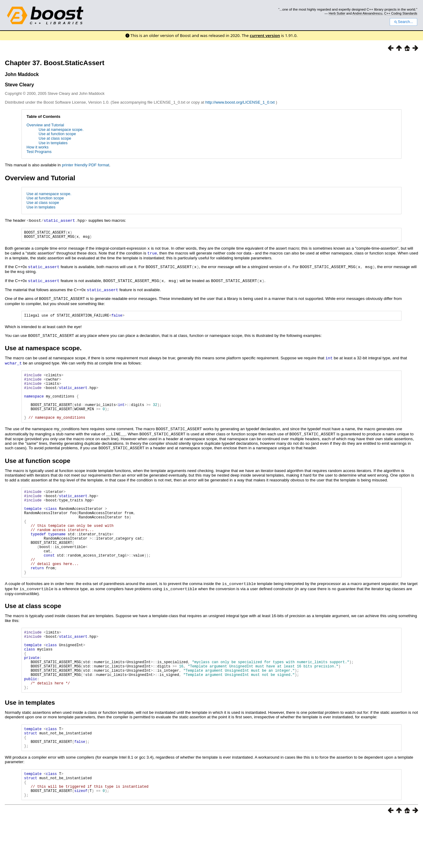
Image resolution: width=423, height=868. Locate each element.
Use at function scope (57, 134)
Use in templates (53, 143)
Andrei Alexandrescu (367, 13)
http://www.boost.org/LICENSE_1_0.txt (241, 102)
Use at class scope (55, 138)
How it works (38, 147)
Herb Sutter (337, 13)
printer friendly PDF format (85, 165)
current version (265, 35)
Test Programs (39, 152)
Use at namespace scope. (61, 130)
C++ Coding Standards (401, 13)
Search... (403, 22)
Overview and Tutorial (45, 125)
